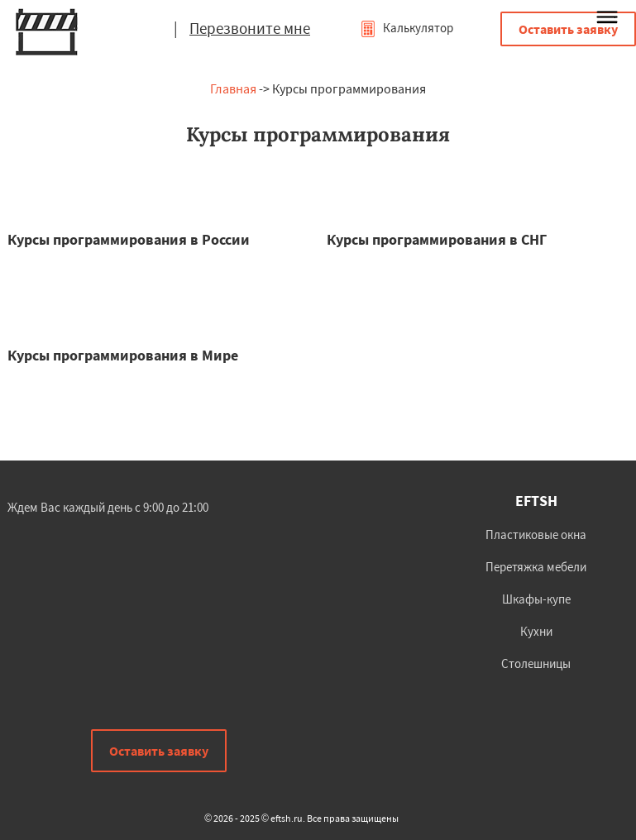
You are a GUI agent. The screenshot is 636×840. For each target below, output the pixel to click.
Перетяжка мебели (536, 567)
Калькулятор (406, 28)
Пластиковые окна (536, 535)
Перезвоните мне (250, 28)
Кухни (536, 631)
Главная (233, 88)
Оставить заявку (568, 29)
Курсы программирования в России (129, 239)
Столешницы (536, 663)
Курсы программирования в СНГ (437, 239)
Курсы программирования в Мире (123, 355)
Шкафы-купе (536, 599)
